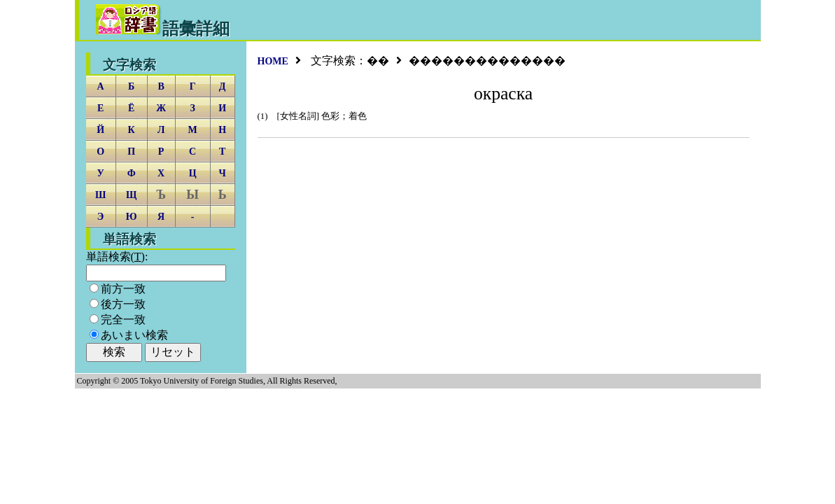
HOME (273, 61)
